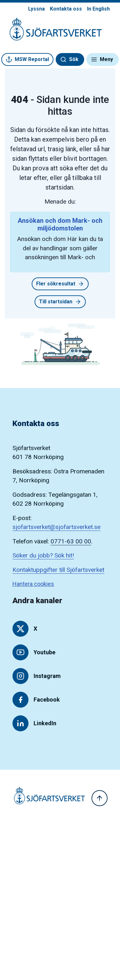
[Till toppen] (100, 798)
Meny (102, 59)
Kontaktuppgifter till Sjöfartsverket (58, 570)
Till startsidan (60, 302)
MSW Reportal (27, 59)
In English (98, 9)
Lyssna (36, 9)
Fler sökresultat (60, 284)
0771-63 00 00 (71, 541)
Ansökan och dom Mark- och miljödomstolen (60, 224)
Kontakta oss (66, 9)
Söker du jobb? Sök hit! (43, 555)
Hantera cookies (33, 584)
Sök (69, 59)
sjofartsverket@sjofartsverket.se (56, 527)
